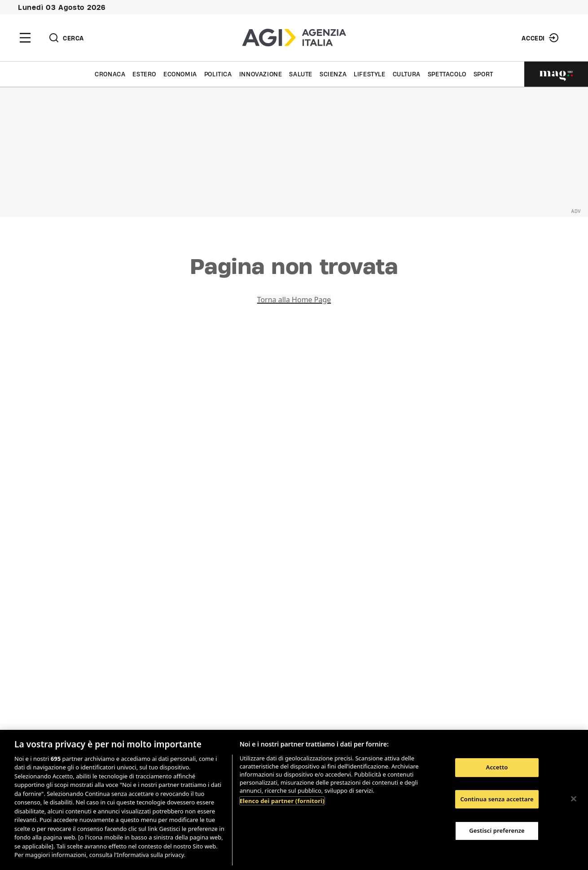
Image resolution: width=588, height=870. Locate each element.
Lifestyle (369, 74)
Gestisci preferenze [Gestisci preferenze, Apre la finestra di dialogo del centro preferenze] (497, 830)
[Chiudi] (574, 799)
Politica (218, 74)
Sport (483, 74)
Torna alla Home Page (294, 300)
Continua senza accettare (497, 799)
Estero (144, 74)
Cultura (407, 74)
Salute (301, 74)
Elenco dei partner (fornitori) (282, 801)
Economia (180, 74)
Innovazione (261, 74)
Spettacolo (447, 74)
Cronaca (110, 74)
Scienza (333, 74)
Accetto (497, 767)
